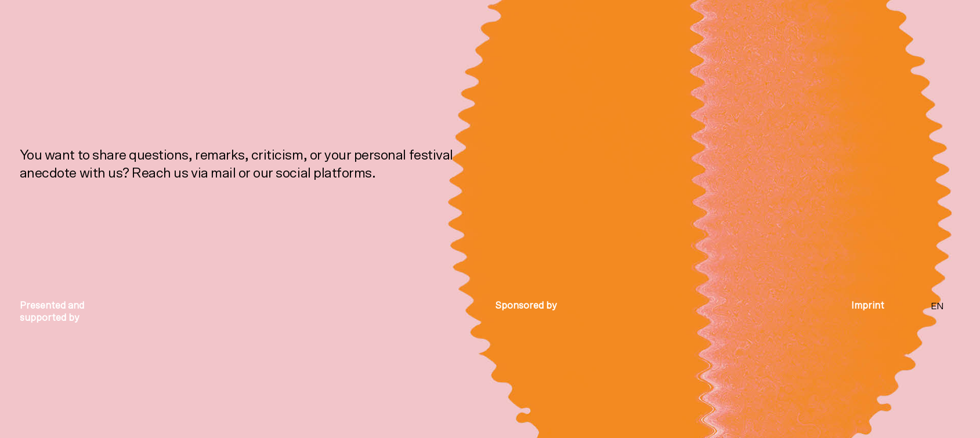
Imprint (868, 305)
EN (937, 306)
